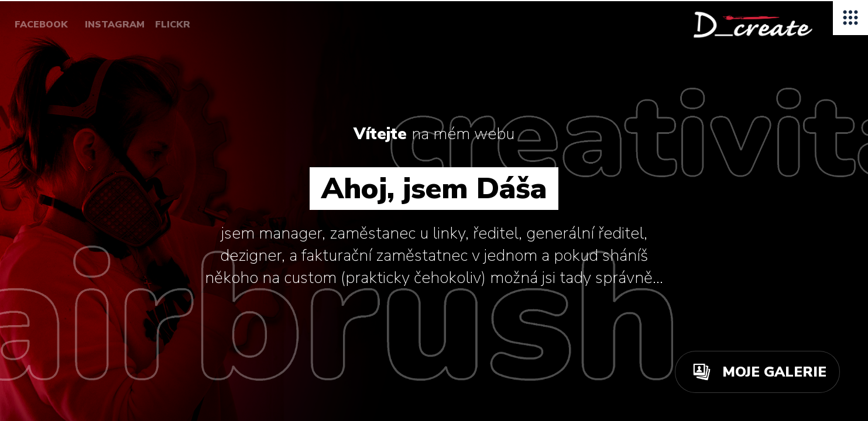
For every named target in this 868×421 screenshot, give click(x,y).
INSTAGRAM (115, 25)
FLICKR (173, 25)
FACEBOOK (41, 25)
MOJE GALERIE (774, 372)
